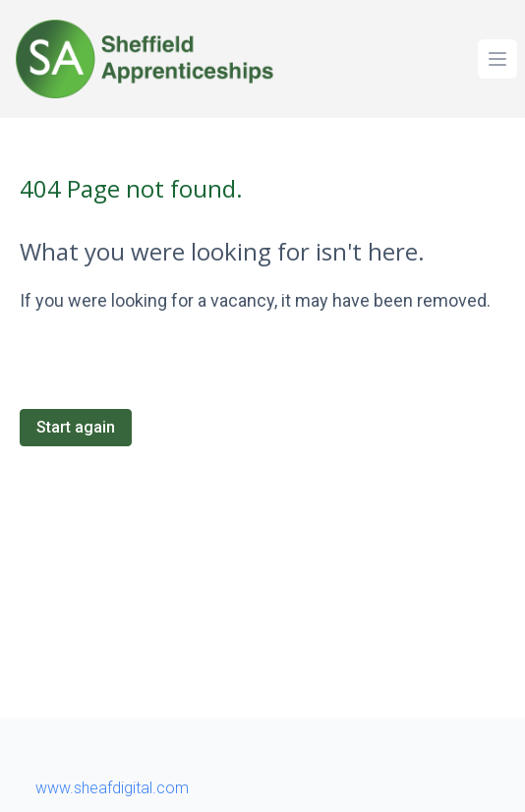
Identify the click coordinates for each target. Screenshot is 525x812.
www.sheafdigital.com (112, 788)
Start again (76, 427)
